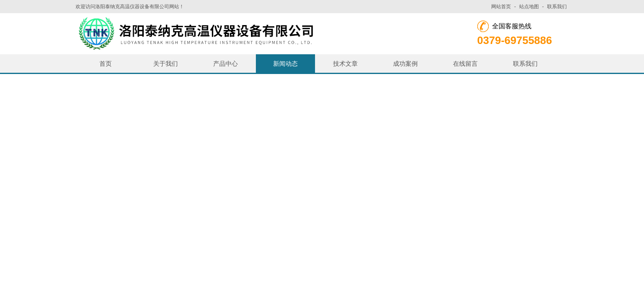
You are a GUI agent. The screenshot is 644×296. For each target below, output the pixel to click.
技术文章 (345, 64)
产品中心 (225, 64)
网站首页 (501, 7)
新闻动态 (285, 64)
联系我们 (557, 7)
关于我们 (166, 64)
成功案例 (405, 64)
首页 (106, 64)
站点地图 (529, 7)
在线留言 (465, 64)
